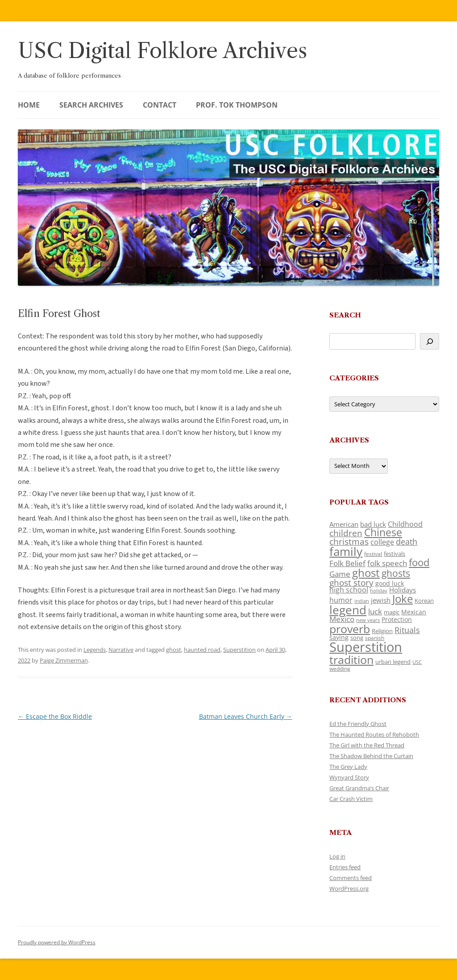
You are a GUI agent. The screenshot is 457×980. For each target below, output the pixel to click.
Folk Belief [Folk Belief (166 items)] (347, 563)
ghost (174, 650)
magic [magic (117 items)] (392, 612)
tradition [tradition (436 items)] (351, 659)
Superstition (239, 650)
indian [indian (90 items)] (362, 601)
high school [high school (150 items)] (349, 590)
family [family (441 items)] (346, 551)
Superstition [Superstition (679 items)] (366, 647)
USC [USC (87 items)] (417, 662)
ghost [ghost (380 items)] (366, 573)
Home (29, 105)
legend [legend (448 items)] (348, 610)
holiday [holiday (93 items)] (379, 590)
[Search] (430, 341)
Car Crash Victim (351, 799)
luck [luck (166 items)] (375, 611)
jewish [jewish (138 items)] (381, 600)
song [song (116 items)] (357, 638)
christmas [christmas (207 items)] (349, 541)
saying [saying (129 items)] (339, 637)
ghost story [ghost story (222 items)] (351, 582)
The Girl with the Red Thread (367, 745)
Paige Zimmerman (64, 660)
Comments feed (351, 878)
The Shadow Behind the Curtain (371, 756)
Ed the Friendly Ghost (358, 724)
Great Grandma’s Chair (359, 788)
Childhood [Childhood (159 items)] (405, 524)
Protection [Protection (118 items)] (397, 619)
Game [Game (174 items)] (340, 574)
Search (345, 315)
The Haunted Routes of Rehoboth (374, 734)
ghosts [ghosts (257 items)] (396, 573)
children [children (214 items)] (346, 533)
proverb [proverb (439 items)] (350, 629)
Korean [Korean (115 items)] (424, 601)
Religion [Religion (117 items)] (382, 631)
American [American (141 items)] (344, 524)
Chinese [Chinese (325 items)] (383, 532)
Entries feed (345, 867)
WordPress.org (349, 888)
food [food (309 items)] (419, 562)
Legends (95, 650)
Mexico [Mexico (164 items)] (342, 619)
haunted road (202, 650)
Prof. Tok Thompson (237, 105)
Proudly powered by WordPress (57, 942)
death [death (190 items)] (407, 542)
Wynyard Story (349, 777)
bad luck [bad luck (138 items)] (373, 524)
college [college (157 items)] (382, 542)
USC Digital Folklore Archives (162, 51)
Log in (337, 856)
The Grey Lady (348, 767)
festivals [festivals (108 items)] (395, 554)
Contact (160, 105)
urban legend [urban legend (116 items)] (393, 662)
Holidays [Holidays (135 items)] (403, 590)
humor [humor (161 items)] (341, 600)
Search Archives (91, 105)
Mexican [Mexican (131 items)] (414, 612)
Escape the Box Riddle (55, 716)
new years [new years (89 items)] (368, 620)
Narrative (121, 650)
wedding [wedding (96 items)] (340, 668)
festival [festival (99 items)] (373, 554)
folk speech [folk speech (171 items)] (387, 563)
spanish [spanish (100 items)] (375, 638)
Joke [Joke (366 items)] (403, 599)
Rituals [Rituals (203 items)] (407, 630)
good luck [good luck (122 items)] (390, 583)
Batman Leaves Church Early (246, 716)
